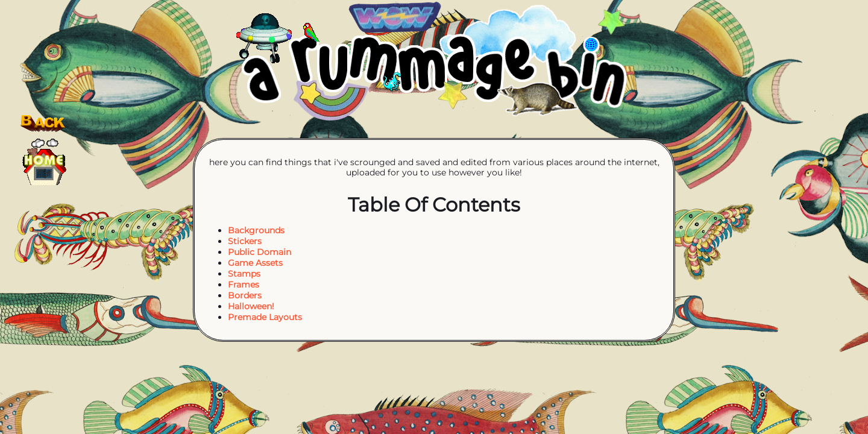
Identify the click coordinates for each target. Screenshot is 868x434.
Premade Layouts (265, 317)
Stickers (245, 241)
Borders (245, 295)
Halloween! (251, 306)
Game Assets (255, 263)
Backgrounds (256, 230)
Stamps (244, 274)
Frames (244, 285)
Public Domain (259, 252)
